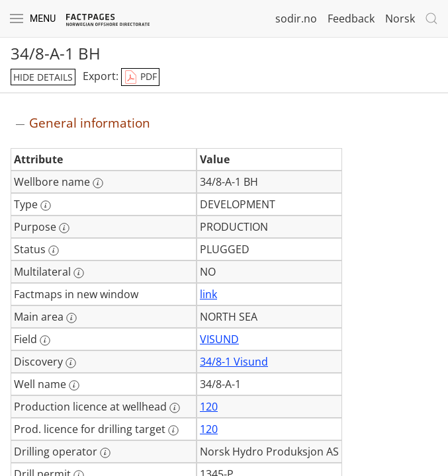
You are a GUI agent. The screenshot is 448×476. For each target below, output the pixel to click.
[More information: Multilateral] (79, 273)
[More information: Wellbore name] (98, 183)
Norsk (400, 19)
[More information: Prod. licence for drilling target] (173, 430)
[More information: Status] (54, 251)
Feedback (351, 19)
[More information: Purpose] (64, 228)
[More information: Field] (45, 340)
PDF (140, 77)
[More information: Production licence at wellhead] (175, 408)
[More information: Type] (46, 206)
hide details (43, 77)
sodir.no (296, 19)
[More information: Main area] (71, 318)
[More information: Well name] (74, 385)
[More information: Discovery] (71, 363)
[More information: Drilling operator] (105, 453)
